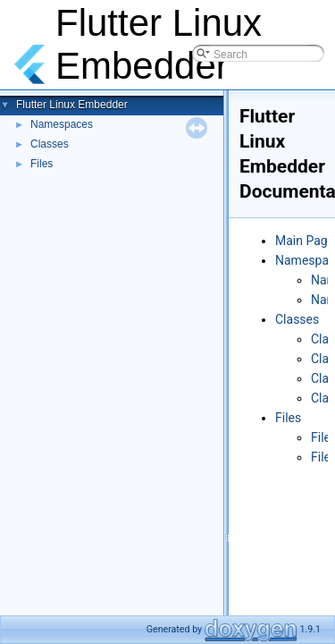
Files (42, 164)
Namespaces (62, 124)
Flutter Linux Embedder (72, 105)
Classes (50, 144)
